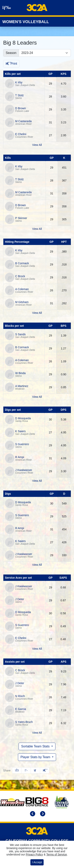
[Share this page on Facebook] (17, 770)
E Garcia (21, 709)
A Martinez (22, 386)
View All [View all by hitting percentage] (37, 313)
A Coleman (22, 289)
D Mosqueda (23, 418)
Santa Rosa (22, 421)
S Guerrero (22, 444)
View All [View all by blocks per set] (37, 397)
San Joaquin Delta (25, 85)
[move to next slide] (42, 814)
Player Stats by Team (36, 757)
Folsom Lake (22, 111)
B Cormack (22, 263)
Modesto (20, 389)
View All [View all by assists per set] (37, 733)
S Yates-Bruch (24, 722)
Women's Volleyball (26, 22)
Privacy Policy (34, 854)
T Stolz (19, 95)
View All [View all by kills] (37, 229)
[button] (45, 770)
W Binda (20, 373)
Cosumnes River (24, 137)
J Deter (20, 599)
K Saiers (20, 431)
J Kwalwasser (24, 470)
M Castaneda (23, 121)
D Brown (21, 108)
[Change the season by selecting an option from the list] (45, 53)
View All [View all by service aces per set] (37, 649)
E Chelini (21, 134)
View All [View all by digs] (37, 565)
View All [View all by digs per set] (37, 481)
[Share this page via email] (35, 770)
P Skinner (21, 218)
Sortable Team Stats (36, 746)
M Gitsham (22, 302)
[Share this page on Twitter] (26, 770)
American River (23, 124)
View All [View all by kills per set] (37, 145)
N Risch (20, 696)
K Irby (19, 82)
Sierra (18, 98)
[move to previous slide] (32, 814)
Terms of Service (56, 854)
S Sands (20, 334)
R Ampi (20, 457)
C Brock (20, 276)
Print (11, 64)
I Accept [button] (37, 862)
